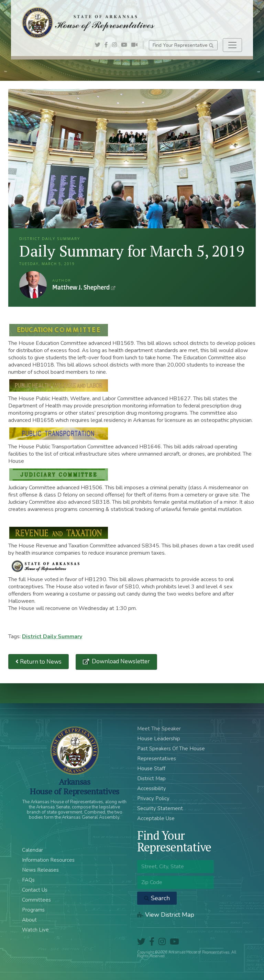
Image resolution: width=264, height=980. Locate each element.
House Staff (151, 769)
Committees (36, 900)
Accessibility (152, 788)
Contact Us (35, 890)
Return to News (38, 662)
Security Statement (160, 808)
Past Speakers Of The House (171, 749)
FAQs (28, 880)
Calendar (32, 850)
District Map (151, 778)
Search (157, 898)
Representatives (157, 759)
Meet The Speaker (159, 729)
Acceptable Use (156, 818)
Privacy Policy (153, 798)
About (29, 920)
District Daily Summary (52, 636)
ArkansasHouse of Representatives (74, 786)
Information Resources (48, 860)
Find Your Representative (183, 45)
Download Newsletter (120, 661)
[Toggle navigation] (232, 45)
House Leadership (159, 739)
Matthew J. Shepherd (33, 285)
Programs (33, 910)
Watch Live (35, 930)
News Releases (40, 870)
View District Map (166, 915)
